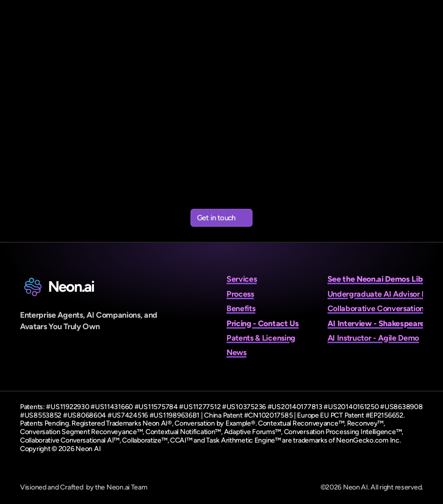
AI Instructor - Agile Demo (373, 338)
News (236, 352)
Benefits (241, 308)
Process (240, 294)
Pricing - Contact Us (263, 323)
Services (241, 279)
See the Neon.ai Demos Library (383, 279)
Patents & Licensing (261, 338)
